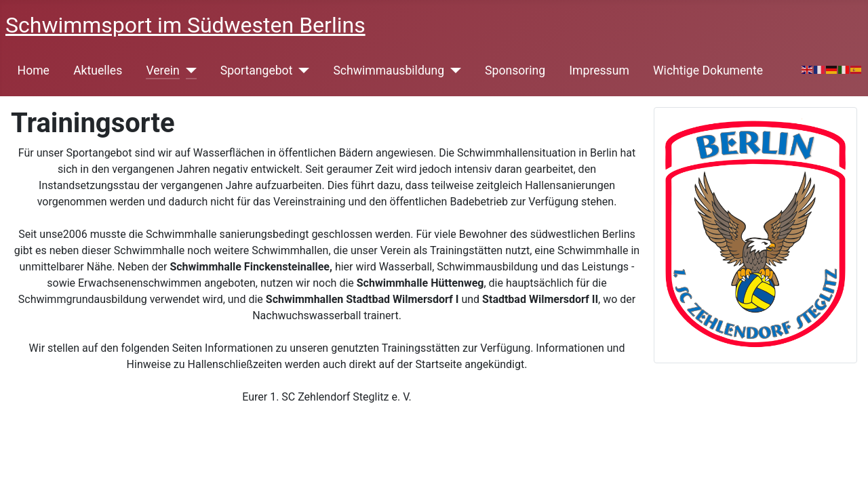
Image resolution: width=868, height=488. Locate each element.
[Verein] (188, 70)
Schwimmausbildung (389, 70)
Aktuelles (98, 70)
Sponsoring (515, 70)
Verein (162, 70)
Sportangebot (257, 70)
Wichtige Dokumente (708, 70)
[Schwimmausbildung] (453, 70)
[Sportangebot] (301, 70)
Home (34, 70)
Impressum (599, 70)
